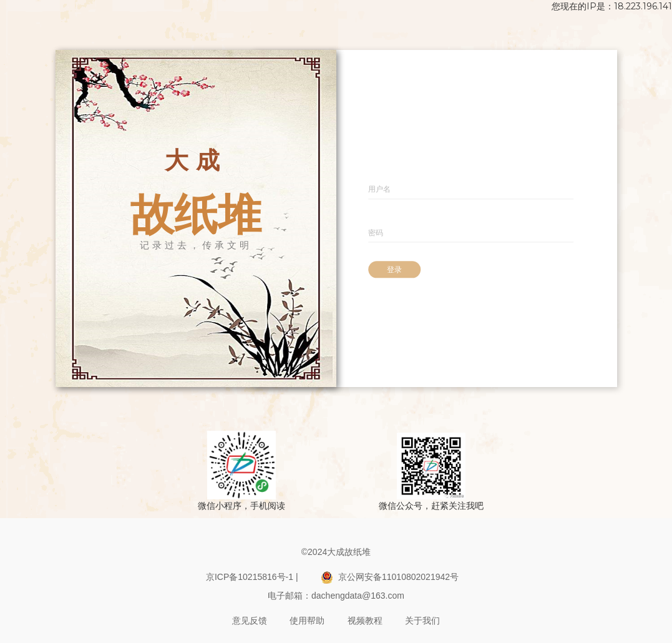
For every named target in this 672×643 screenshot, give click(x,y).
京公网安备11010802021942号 (390, 577)
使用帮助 (307, 621)
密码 (376, 233)
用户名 (379, 189)
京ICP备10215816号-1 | (252, 577)
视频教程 (365, 621)
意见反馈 (250, 621)
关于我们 (422, 621)
